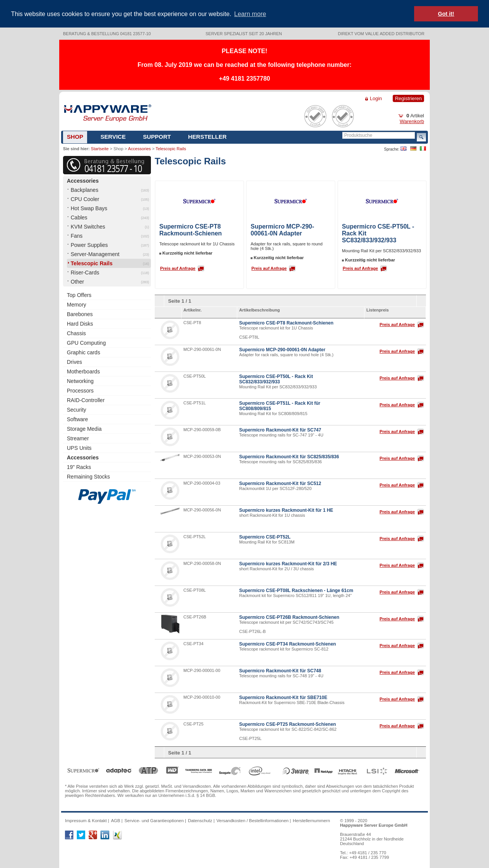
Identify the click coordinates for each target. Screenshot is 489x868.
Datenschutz (200, 820)
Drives (74, 361)
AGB (115, 820)
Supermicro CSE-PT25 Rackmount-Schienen (287, 724)
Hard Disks (80, 323)
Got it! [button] (446, 14)
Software (77, 419)
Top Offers (79, 294)
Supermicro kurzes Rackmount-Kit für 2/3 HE (288, 563)
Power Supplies (89, 244)
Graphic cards (83, 352)
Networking (80, 380)
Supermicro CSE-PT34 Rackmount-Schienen (287, 643)
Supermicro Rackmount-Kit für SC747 (280, 429)
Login (376, 98)
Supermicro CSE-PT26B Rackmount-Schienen (289, 617)
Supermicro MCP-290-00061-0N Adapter (282, 229)
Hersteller (207, 136)
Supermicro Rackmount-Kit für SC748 (280, 670)
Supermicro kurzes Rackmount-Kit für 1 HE (286, 509)
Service (113, 136)
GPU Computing (86, 342)
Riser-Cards (85, 272)
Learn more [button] (250, 14)
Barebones (80, 313)
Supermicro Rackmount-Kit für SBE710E (283, 697)
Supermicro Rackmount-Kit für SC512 (280, 483)
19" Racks (79, 466)
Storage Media (84, 428)
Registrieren (408, 98)
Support (157, 136)
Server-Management (95, 253)
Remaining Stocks (88, 476)
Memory (77, 304)
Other (77, 281)
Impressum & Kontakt (86, 820)
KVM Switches (88, 226)
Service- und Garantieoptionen (154, 820)
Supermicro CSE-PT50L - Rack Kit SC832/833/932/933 (276, 378)
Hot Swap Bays (89, 208)
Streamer (78, 438)
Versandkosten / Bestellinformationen (253, 820)
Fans (77, 235)
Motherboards (83, 371)
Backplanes (84, 189)
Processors (80, 390)
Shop (75, 136)
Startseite (100, 148)
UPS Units (79, 447)
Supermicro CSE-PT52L (265, 536)
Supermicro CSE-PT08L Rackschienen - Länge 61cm (296, 590)
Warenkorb (412, 121)
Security (77, 409)
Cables (79, 217)
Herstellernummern (312, 820)
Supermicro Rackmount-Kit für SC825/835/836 (289, 456)
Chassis (76, 333)
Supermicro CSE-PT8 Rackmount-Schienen (191, 229)
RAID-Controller (86, 399)
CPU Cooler (85, 198)
